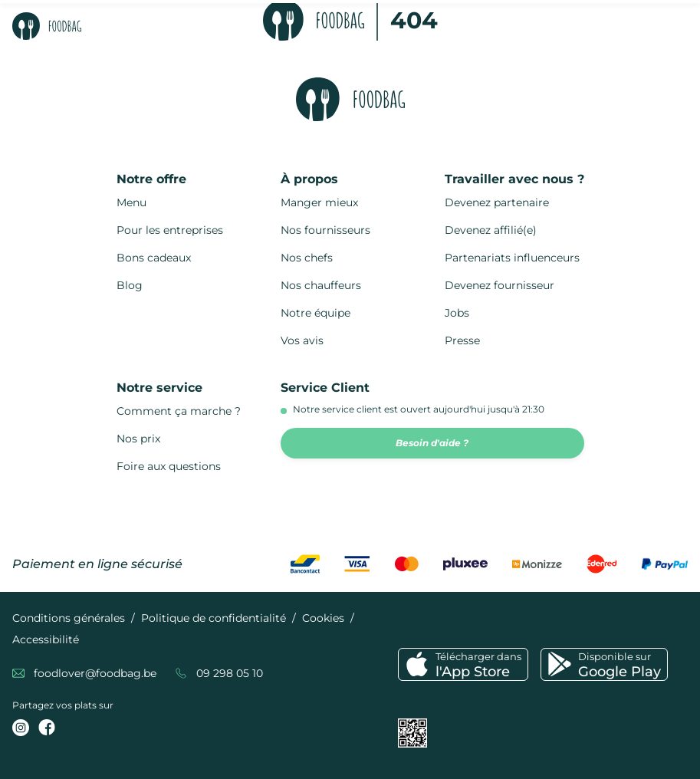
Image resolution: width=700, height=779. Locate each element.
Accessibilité (46, 639)
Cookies (323, 618)
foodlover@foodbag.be (95, 673)
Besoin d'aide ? (432, 443)
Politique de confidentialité (214, 618)
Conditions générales (69, 618)
